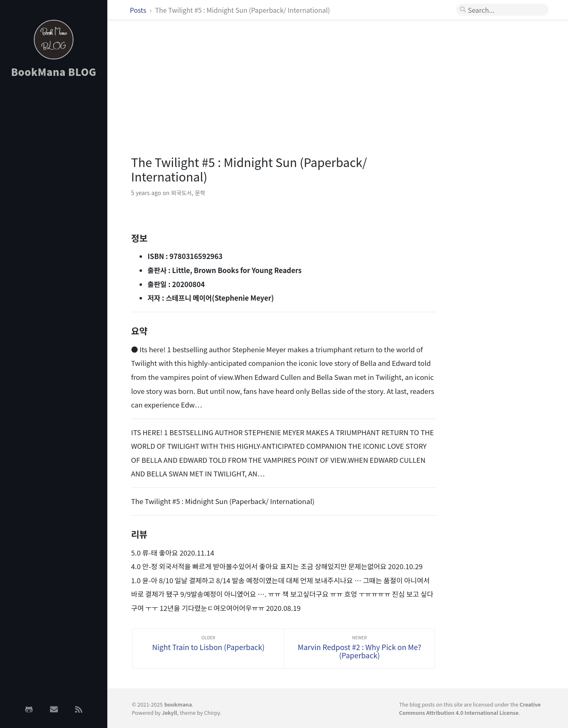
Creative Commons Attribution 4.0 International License (470, 708)
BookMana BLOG (54, 72)
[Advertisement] (54, 216)
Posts (139, 10)
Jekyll (169, 713)
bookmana (178, 704)
